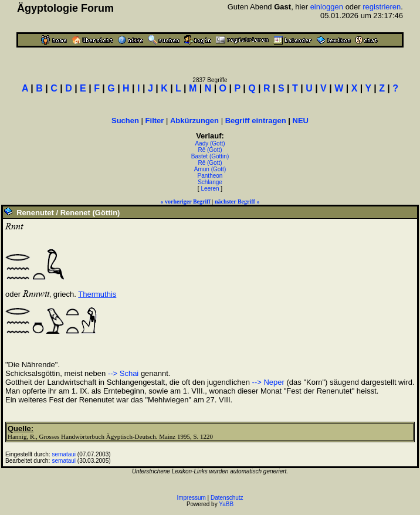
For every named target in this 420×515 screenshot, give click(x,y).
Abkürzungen (194, 121)
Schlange (210, 182)
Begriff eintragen (256, 121)
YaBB (226, 504)
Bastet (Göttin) (210, 156)
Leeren (210, 189)
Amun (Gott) (210, 169)
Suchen (125, 121)
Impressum (191, 498)
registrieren (382, 7)
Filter (155, 121)
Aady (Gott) (210, 143)
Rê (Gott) (210, 150)
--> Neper (268, 382)
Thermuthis (97, 294)
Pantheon (210, 176)
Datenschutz (227, 498)
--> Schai (123, 373)
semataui (64, 454)
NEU (301, 121)
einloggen (327, 7)
